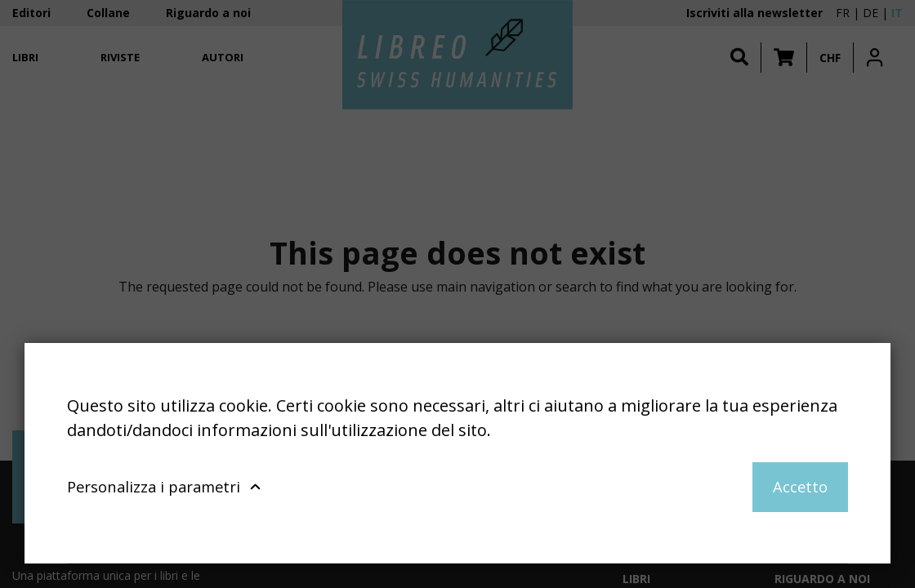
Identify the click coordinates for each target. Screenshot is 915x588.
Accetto (800, 486)
